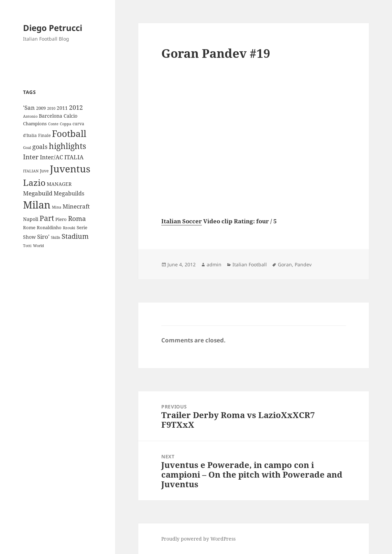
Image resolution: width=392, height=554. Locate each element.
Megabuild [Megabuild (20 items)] (38, 193)
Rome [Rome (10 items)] (29, 227)
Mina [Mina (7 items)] (57, 207)
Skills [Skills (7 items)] (56, 237)
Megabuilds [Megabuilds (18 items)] (69, 193)
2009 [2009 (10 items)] (41, 108)
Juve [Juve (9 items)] (44, 171)
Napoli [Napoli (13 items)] (31, 219)
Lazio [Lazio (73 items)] (34, 182)
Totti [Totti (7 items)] (27, 246)
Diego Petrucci (53, 28)
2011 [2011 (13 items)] (62, 108)
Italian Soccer (182, 221)
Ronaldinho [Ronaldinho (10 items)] (49, 227)
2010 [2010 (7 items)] (51, 108)
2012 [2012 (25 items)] (76, 107)
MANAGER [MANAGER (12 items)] (59, 184)
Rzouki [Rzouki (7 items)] (69, 228)
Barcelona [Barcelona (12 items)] (51, 116)
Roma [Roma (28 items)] (77, 219)
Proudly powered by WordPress (198, 539)
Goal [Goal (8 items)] (27, 147)
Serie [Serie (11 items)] (82, 227)
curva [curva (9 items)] (78, 124)
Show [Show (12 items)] (29, 237)
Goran (285, 264)
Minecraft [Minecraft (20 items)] (76, 206)
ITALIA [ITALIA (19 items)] (74, 157)
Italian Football (250, 264)
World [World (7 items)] (39, 246)
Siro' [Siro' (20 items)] (43, 237)
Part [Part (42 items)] (47, 218)
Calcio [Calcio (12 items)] (70, 116)
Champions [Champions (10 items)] (35, 124)
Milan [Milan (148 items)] (37, 205)
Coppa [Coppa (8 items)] (66, 124)
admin (214, 264)
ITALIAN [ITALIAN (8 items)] (31, 171)
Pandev (303, 264)
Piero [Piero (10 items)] (61, 219)
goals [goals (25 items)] (40, 147)
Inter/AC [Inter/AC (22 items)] (51, 157)
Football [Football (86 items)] (69, 134)
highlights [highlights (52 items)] (67, 146)
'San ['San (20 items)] (29, 108)
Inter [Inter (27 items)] (31, 157)
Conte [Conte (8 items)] (53, 124)
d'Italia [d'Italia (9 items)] (30, 135)
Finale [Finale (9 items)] (44, 135)
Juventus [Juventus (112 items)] (70, 169)
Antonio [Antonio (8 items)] (30, 116)
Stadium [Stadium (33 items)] (75, 236)
